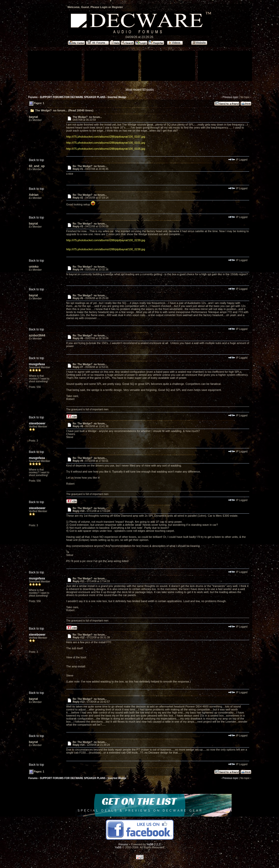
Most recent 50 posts (140, 90)
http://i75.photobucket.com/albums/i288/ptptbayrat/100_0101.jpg (106, 143)
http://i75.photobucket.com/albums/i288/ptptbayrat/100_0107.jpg (106, 137)
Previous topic (230, 97)
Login (104, 7)
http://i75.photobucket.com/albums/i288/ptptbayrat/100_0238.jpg (106, 249)
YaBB (118, 847)
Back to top (37, 160)
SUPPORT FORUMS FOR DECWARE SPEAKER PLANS (73, 97)
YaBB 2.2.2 (153, 844)
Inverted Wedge (117, 97)
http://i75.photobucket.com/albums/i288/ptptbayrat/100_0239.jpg (106, 240)
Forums (33, 97)
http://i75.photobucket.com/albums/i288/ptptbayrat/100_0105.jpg (106, 149)
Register (117, 7)
